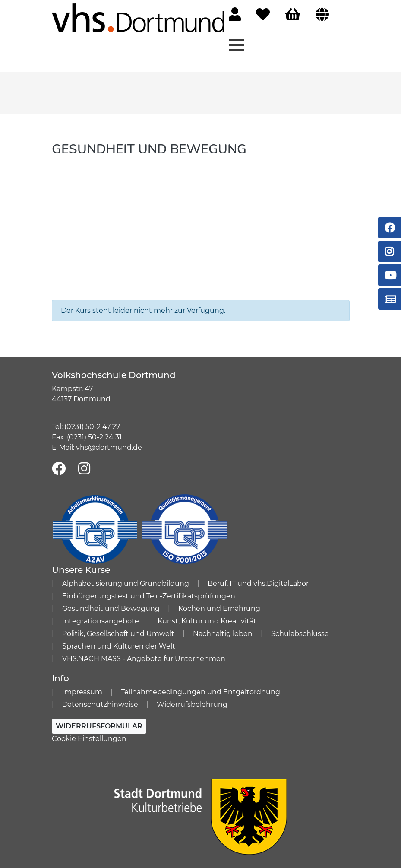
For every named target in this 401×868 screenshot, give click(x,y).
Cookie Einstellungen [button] (89, 739)
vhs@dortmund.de (109, 447)
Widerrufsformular (99, 726)
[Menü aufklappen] (237, 44)
